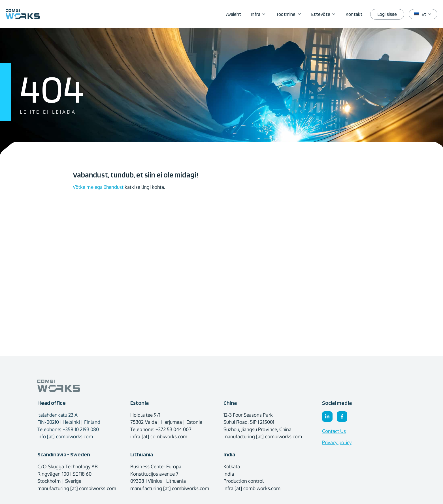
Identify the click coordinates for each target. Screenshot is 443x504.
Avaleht (234, 14)
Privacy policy (337, 442)
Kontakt (354, 14)
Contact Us (334, 431)
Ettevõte (326, 14)
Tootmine (291, 14)
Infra (261, 14)
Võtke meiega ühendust (98, 187)
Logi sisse (387, 14)
